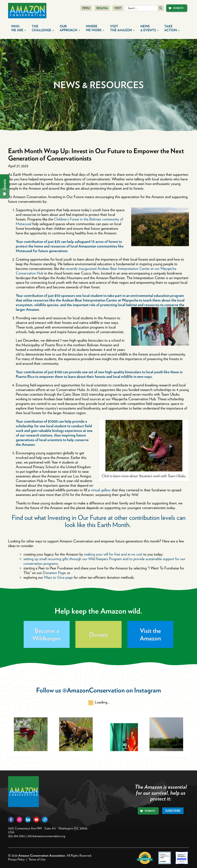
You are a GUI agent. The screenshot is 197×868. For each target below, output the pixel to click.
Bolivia (102, 8)
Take (172, 28)
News (149, 28)
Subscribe (173, 811)
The (43, 28)
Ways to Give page (58, 577)
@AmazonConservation (93, 690)
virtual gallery (101, 490)
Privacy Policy (16, 859)
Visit (118, 8)
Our (70, 28)
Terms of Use (37, 859)
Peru (86, 8)
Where (95, 28)
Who (19, 28)
